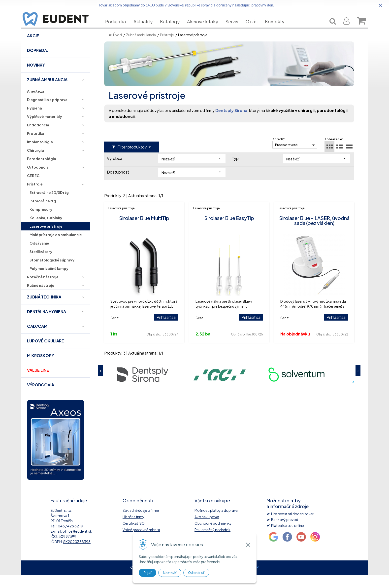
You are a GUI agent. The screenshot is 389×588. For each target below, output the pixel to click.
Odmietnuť (196, 573)
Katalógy (174, 29)
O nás (255, 29)
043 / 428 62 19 (70, 539)
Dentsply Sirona (231, 124)
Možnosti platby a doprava (216, 523)
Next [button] (358, 384)
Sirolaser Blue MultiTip (144, 231)
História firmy (133, 530)
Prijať (147, 573)
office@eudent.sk (77, 544)
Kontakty (278, 29)
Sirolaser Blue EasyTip (229, 231)
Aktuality (147, 29)
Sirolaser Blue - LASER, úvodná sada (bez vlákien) (314, 234)
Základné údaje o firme (141, 523)
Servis (236, 29)
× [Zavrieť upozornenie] (381, 5)
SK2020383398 (77, 555)
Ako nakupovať (207, 530)
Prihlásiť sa (166, 330)
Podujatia (119, 29)
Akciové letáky (206, 29)
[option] (143, 387)
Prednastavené (286, 158)
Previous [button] (100, 384)
